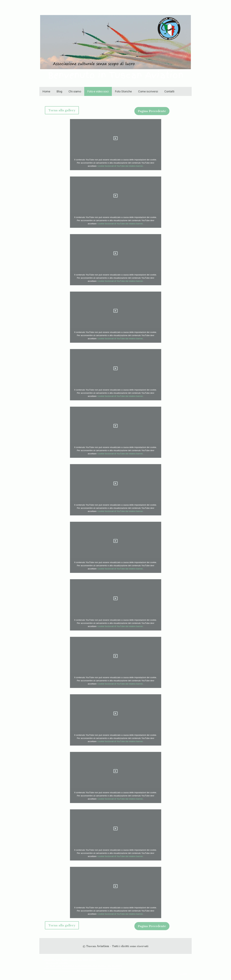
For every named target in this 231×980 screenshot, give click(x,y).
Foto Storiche (123, 91)
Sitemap (93, 960)
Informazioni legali (52, 960)
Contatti (169, 91)
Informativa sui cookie (79, 960)
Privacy (65, 960)
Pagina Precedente (152, 111)
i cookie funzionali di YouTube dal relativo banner (120, 166)
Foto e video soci (98, 91)
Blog (59, 91)
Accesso (184, 974)
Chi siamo (75, 91)
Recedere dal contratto (57, 963)
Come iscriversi (148, 91)
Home (46, 91)
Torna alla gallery (62, 110)
